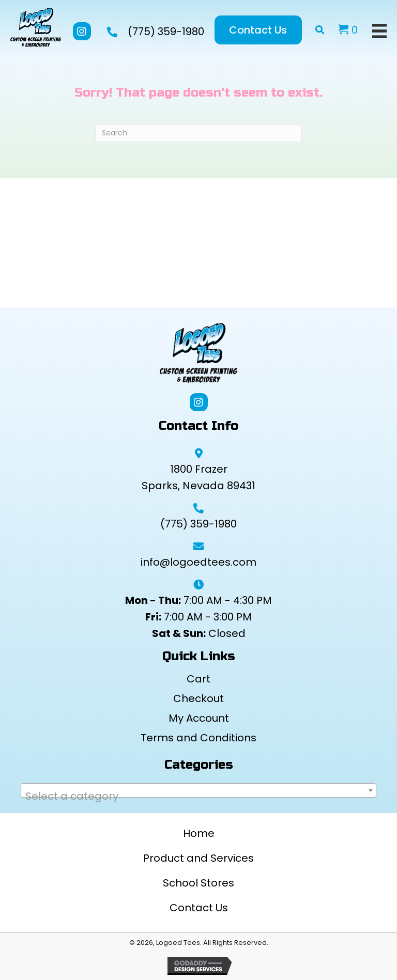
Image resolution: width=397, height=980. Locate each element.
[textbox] (198, 796)
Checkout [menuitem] (198, 698)
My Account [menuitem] (199, 718)
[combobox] (198, 790)
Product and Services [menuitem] (198, 858)
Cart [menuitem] (198, 679)
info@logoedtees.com (198, 562)
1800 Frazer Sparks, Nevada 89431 (198, 477)
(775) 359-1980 (166, 32)
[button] (82, 31)
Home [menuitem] (199, 833)
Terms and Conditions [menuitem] (198, 738)
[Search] (198, 133)
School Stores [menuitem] (198, 883)
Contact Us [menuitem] (199, 908)
